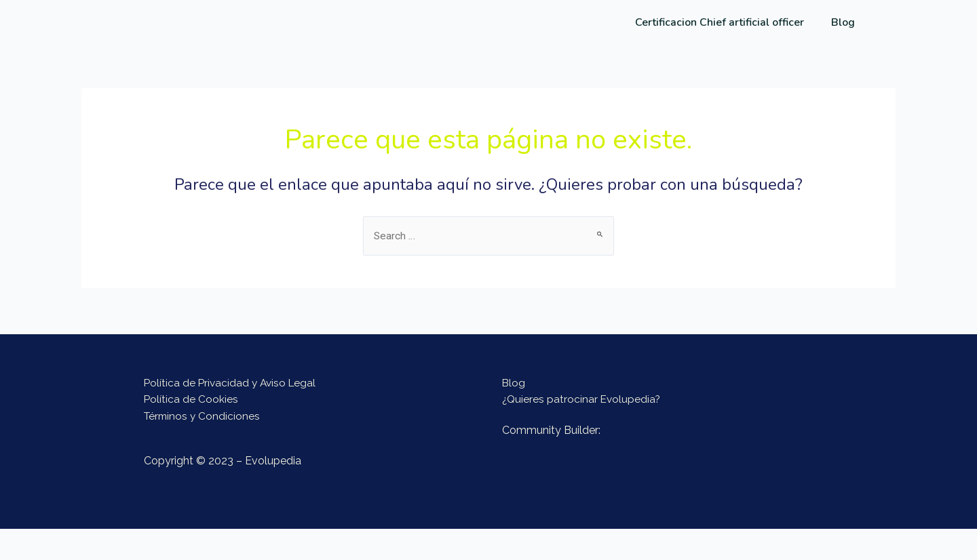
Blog (843, 22)
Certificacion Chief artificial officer (720, 22)
